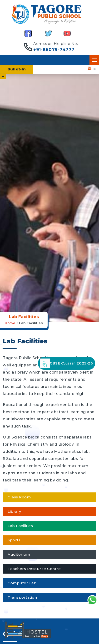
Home (10, 323)
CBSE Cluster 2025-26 (67, 363)
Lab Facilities (31, 323)
